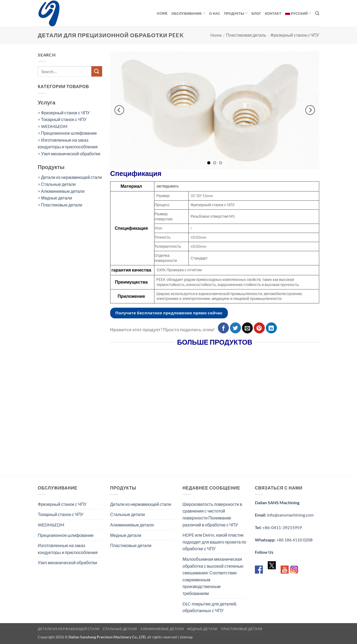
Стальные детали (128, 514)
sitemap (186, 637)
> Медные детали (55, 198)
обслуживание (188, 13)
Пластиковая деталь (246, 35)
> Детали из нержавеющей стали (70, 177)
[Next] (310, 110)
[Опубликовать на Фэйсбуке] (223, 328)
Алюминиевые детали (132, 525)
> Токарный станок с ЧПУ (62, 119)
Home (162, 13)
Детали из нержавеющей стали (141, 504)
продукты (236, 13)
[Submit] (97, 71)
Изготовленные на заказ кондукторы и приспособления (68, 549)
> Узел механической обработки (69, 154)
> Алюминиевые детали (61, 191)
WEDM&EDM (51, 525)
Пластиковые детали (131, 545)
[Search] (317, 13)
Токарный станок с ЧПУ (61, 514)
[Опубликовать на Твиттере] (235, 328)
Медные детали (126, 535)
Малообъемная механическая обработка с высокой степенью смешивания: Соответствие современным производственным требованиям (213, 576)
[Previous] (119, 110)
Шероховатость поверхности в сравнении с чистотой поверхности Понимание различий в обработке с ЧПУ (212, 514)
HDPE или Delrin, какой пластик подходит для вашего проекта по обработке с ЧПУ (214, 542)
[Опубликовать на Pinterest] (259, 328)
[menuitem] (298, 13)
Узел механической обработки (67, 562)
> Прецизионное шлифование (67, 133)
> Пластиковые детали (60, 205)
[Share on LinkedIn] (271, 328)
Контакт (273, 13)
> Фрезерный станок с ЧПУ (64, 113)
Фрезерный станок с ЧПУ (295, 35)
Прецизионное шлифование (66, 535)
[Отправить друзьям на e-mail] (248, 328)
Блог (256, 13)
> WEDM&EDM (53, 126)
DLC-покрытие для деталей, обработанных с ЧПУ (210, 607)
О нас (215, 13)
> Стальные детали (57, 184)
